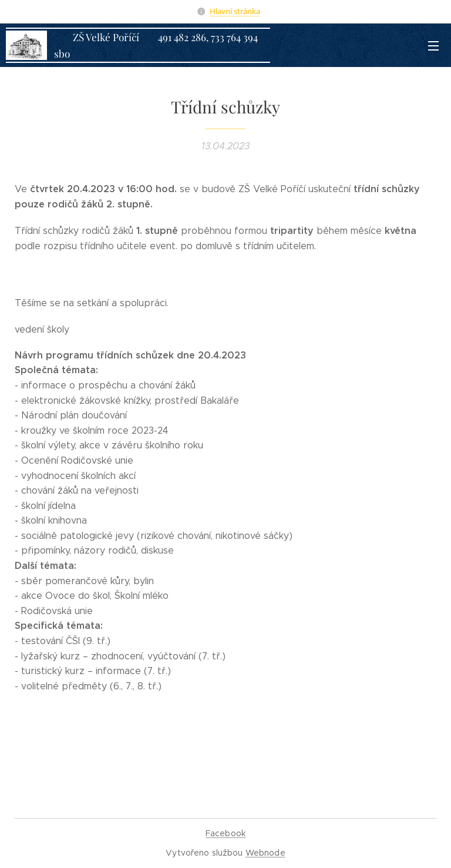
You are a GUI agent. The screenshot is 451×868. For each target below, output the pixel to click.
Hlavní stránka (235, 11)
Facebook (225, 833)
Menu (433, 46)
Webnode (265, 853)
